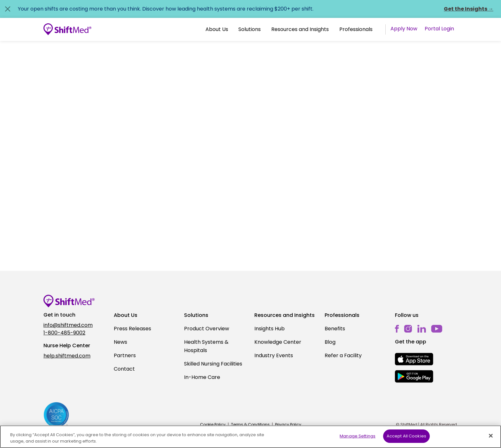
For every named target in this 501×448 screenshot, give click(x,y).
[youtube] (437, 328)
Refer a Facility (343, 355)
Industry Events (274, 355)
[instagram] (408, 329)
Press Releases (132, 329)
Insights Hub (270, 329)
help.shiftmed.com (67, 356)
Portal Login (439, 29)
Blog (330, 342)
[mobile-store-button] (414, 359)
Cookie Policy (213, 424)
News (120, 342)
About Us (217, 29)
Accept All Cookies (406, 441)
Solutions (250, 29)
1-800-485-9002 (64, 333)
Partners (125, 355)
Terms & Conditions (250, 424)
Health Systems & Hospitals (206, 346)
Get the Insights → (469, 9)
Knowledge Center (278, 342)
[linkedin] (422, 329)
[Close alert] (8, 9)
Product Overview (207, 329)
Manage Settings (358, 441)
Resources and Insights (300, 29)
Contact (124, 369)
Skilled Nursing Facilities (213, 364)
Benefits (335, 329)
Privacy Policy (288, 424)
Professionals (356, 29)
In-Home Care (202, 377)
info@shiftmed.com (68, 325)
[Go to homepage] (67, 29)
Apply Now (404, 29)
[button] (217, 29)
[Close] (491, 440)
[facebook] (397, 329)
